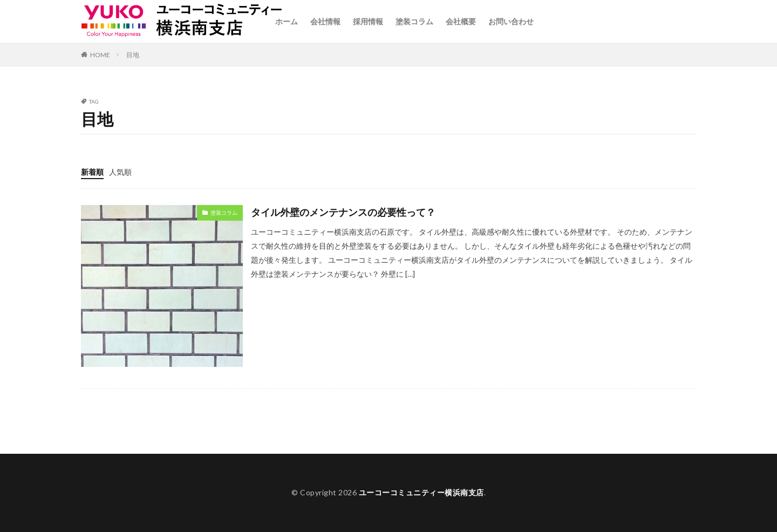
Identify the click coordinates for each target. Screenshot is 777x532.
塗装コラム (414, 21)
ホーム (287, 21)
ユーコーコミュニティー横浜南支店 (421, 492)
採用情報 (368, 21)
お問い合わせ (511, 21)
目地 (133, 55)
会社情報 (325, 21)
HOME (100, 55)
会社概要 (461, 21)
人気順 (120, 172)
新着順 (92, 172)
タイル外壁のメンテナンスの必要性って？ (343, 212)
